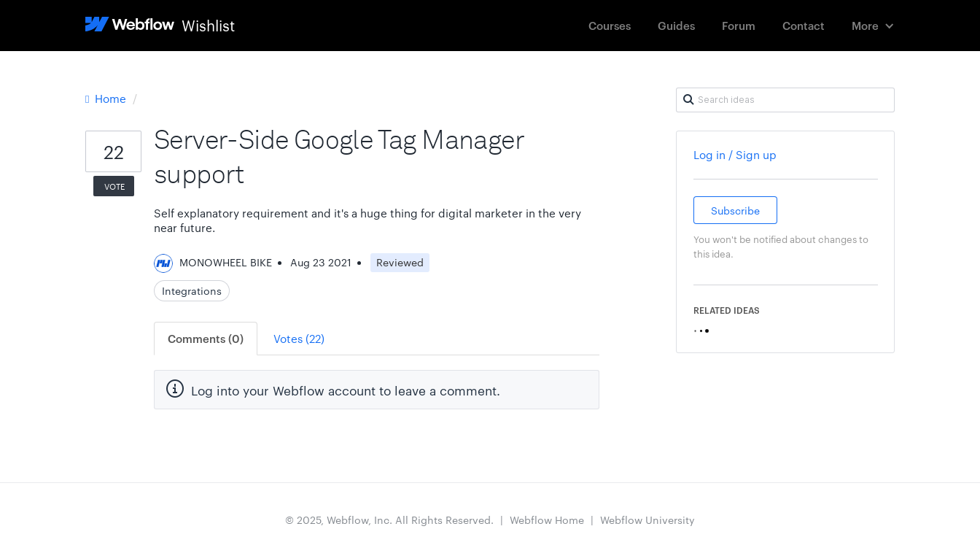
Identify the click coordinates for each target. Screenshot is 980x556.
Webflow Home (547, 520)
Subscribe (735, 210)
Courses (610, 25)
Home (107, 98)
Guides (676, 25)
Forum (739, 25)
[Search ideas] (785, 100)
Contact (804, 25)
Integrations (192, 290)
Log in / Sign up (735, 154)
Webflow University (647, 520)
